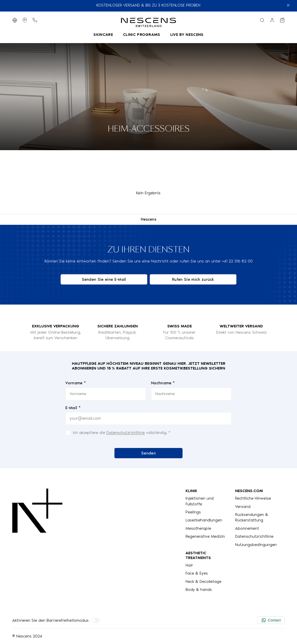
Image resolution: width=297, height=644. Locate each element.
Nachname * (163, 383)
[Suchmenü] (262, 20)
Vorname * (76, 383)
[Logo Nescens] (37, 540)
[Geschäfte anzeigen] (25, 20)
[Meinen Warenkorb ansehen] (282, 20)
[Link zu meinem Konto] (272, 20)
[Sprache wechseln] (15, 20)
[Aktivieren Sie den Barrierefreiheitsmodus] (95, 620)
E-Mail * (73, 407)
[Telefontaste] (35, 20)
